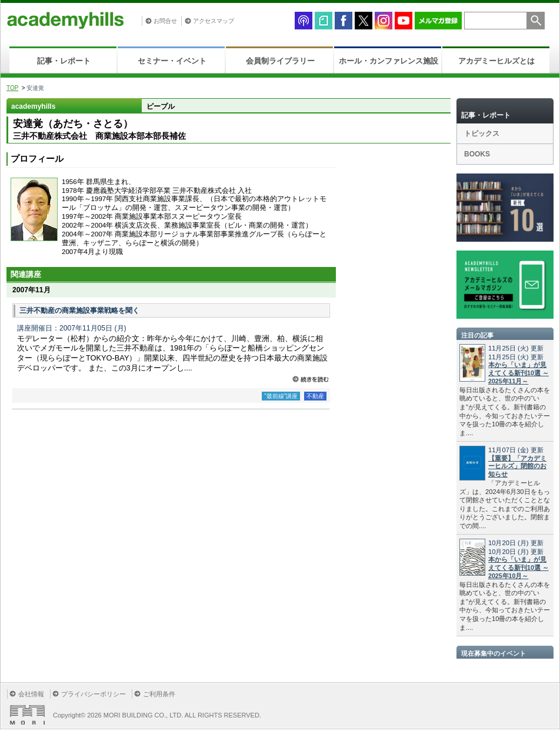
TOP (12, 88)
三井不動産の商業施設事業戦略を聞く (79, 311)
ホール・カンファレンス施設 (389, 61)
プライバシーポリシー (94, 694)
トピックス (482, 133)
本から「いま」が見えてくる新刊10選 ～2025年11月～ (519, 373)
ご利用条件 (159, 694)
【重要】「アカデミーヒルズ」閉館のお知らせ (517, 466)
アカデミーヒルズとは (496, 61)
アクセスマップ (214, 21)
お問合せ (165, 21)
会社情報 (31, 694)
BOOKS (477, 154)
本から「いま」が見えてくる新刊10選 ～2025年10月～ (519, 568)
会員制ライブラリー (280, 61)
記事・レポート (64, 61)
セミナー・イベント (172, 61)
